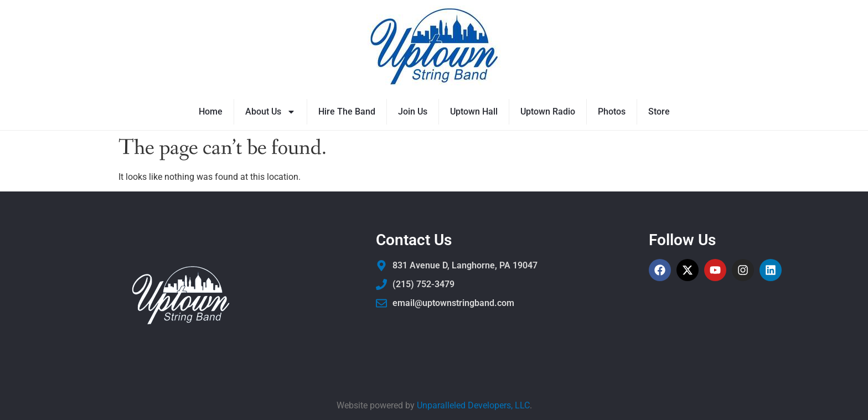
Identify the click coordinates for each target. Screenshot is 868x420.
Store (659, 112)
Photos (612, 112)
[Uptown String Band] (434, 47)
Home (211, 112)
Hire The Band (347, 112)
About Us (270, 112)
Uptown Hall (474, 112)
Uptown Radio (548, 112)
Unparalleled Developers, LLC (473, 405)
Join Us (413, 112)
